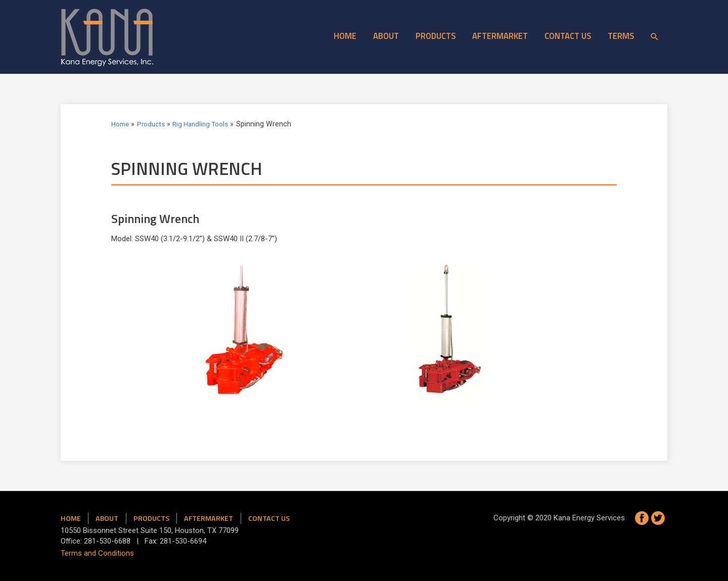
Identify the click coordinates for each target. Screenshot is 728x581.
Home (345, 36)
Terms (621, 36)
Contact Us (568, 36)
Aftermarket (500, 36)
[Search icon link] (655, 37)
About (386, 36)
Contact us (269, 518)
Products (436, 36)
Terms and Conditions (97, 553)
